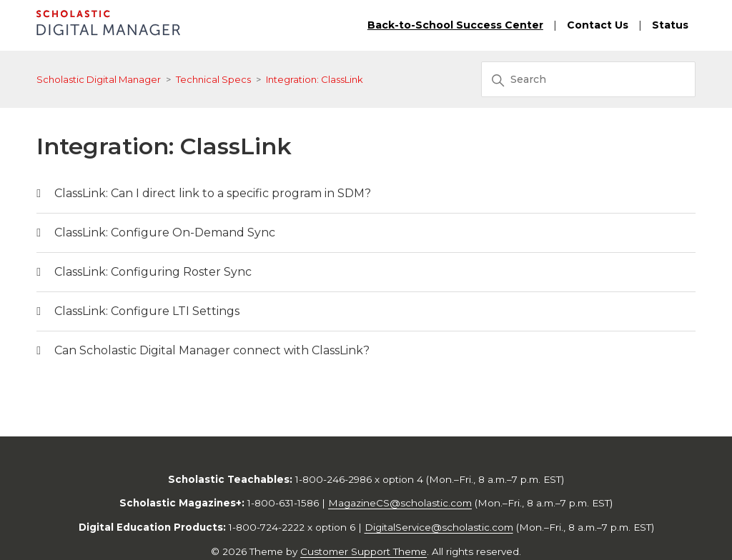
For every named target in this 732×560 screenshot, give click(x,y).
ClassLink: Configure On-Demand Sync (165, 232)
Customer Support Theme (363, 551)
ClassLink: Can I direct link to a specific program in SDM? (213, 193)
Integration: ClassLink (315, 79)
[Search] (588, 79)
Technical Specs (213, 79)
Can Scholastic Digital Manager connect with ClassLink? (212, 350)
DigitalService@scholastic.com (439, 527)
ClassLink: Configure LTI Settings (147, 311)
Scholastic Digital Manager (99, 79)
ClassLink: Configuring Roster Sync (153, 272)
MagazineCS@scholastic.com (400, 503)
